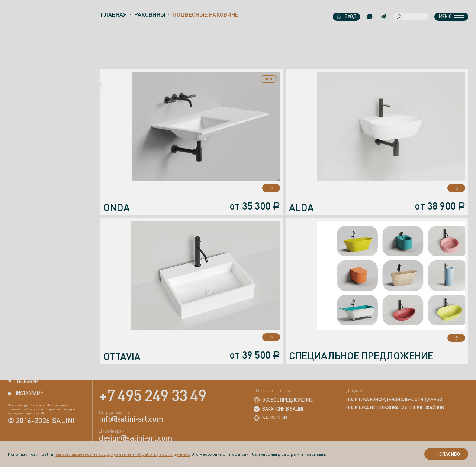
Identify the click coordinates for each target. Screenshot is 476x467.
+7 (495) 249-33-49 (27, 273)
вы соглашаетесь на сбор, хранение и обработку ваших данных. (123, 454)
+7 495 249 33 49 (152, 395)
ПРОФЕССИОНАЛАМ (55, 86)
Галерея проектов (43, 192)
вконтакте (24, 369)
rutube (20, 357)
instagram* (25, 393)
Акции (20, 147)
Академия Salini (40, 207)
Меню (451, 16)
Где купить (30, 177)
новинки (32, 104)
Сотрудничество (39, 162)
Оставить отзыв (39, 236)
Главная (114, 14)
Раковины (150, 14)
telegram (23, 382)
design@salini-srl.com (36, 312)
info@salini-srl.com (46, 286)
